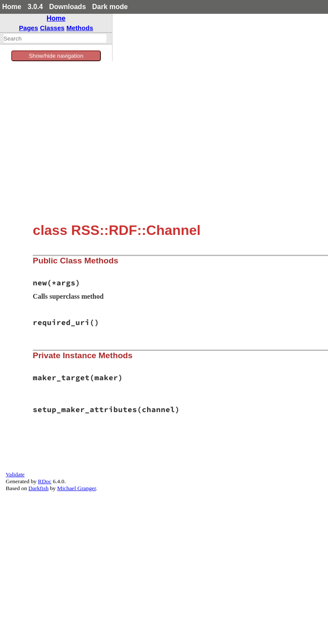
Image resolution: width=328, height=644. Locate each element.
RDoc (45, 481)
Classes (52, 28)
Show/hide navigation (56, 56)
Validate (15, 474)
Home (12, 7)
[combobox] (55, 38)
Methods (80, 28)
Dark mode (110, 7)
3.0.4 (35, 7)
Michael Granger (77, 488)
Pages (29, 28)
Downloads (67, 7)
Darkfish (39, 488)
